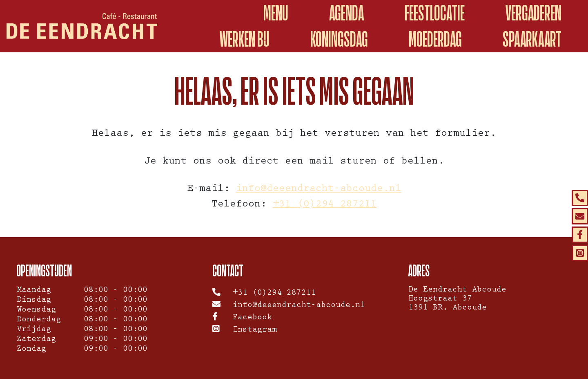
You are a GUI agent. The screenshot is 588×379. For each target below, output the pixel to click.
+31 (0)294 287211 (325, 205)
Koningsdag (339, 39)
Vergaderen (533, 13)
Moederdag (435, 39)
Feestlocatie (435, 13)
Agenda (346, 13)
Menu (276, 13)
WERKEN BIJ (245, 39)
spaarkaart (532, 39)
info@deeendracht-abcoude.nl (319, 189)
